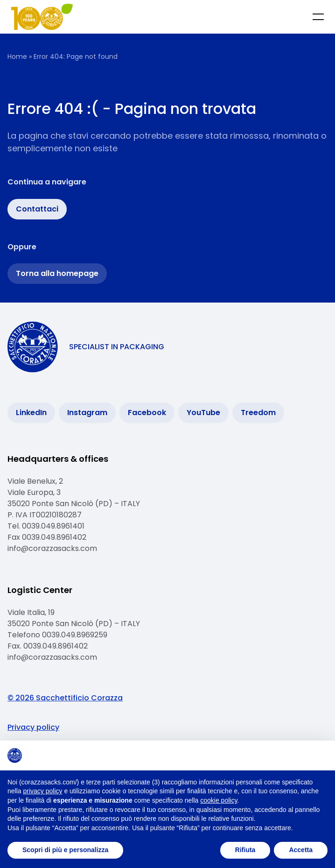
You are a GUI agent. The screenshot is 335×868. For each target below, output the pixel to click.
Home (17, 56)
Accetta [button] (301, 850)
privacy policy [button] (42, 791)
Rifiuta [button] (245, 850)
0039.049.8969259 (76, 635)
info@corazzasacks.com (52, 548)
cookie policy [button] (219, 800)
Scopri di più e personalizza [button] (65, 850)
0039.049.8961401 (53, 526)
